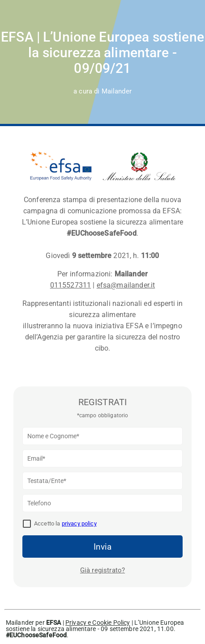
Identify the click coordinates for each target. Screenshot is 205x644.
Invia (102, 547)
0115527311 (71, 285)
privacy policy (79, 523)
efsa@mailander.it (126, 285)
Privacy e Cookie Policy (98, 623)
